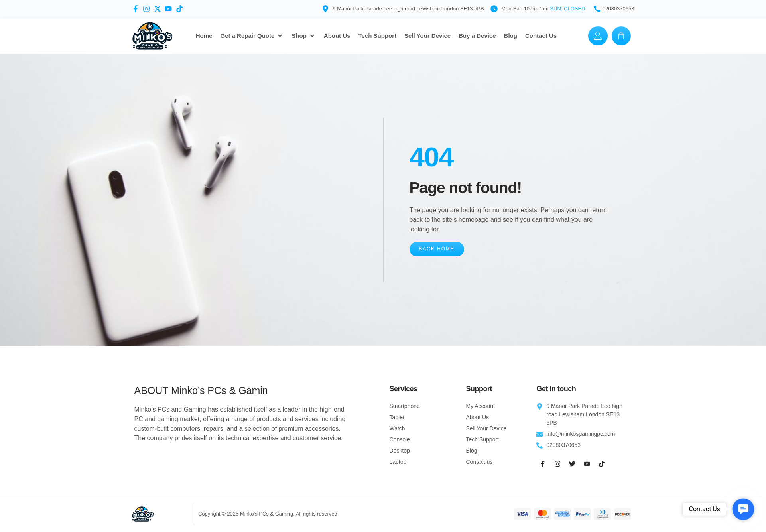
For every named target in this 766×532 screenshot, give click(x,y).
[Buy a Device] (477, 36)
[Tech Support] (377, 36)
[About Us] (337, 36)
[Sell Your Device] (427, 36)
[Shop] (304, 36)
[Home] (204, 36)
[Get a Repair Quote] (252, 36)
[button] (743, 509)
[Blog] (511, 36)
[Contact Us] (541, 36)
